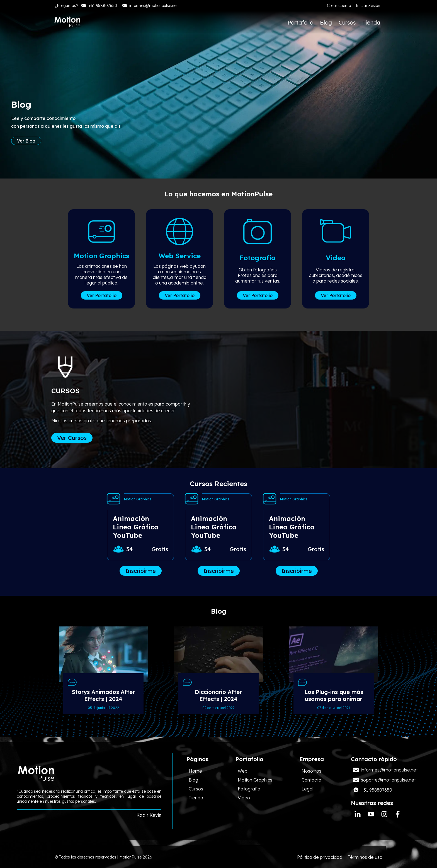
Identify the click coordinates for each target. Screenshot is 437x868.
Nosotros (311, 771)
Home (195, 771)
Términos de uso (365, 857)
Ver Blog (26, 143)
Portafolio (300, 22)
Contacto (311, 780)
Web (243, 771)
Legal (307, 789)
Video (244, 798)
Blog (326, 22)
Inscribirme (141, 571)
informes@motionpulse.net (150, 6)
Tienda (371, 22)
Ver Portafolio (102, 295)
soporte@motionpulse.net (384, 780)
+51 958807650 (99, 6)
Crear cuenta (339, 6)
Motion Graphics (255, 780)
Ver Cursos (72, 438)
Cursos (347, 22)
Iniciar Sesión (368, 6)
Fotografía (249, 789)
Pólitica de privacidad (320, 857)
